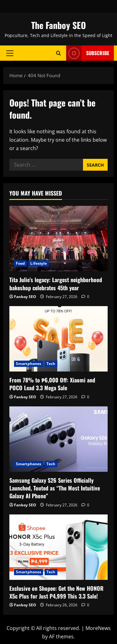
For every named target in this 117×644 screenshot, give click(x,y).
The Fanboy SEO (58, 25)
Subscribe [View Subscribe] (88, 53)
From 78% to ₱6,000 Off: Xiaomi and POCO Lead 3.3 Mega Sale (52, 384)
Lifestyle (39, 263)
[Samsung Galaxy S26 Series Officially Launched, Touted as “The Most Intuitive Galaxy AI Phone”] (58, 439)
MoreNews (98, 628)
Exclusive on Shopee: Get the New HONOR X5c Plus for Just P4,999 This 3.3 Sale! (56, 592)
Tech (51, 364)
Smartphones (29, 364)
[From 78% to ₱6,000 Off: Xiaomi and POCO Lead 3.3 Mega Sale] (58, 339)
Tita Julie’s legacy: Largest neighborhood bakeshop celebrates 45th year (56, 284)
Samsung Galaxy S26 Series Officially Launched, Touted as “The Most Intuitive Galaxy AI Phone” (55, 488)
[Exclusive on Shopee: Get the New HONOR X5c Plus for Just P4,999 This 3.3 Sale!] (58, 547)
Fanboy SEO (25, 297)
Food (20, 263)
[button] (10, 53)
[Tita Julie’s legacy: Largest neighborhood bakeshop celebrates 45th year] (58, 239)
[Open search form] (58, 53)
